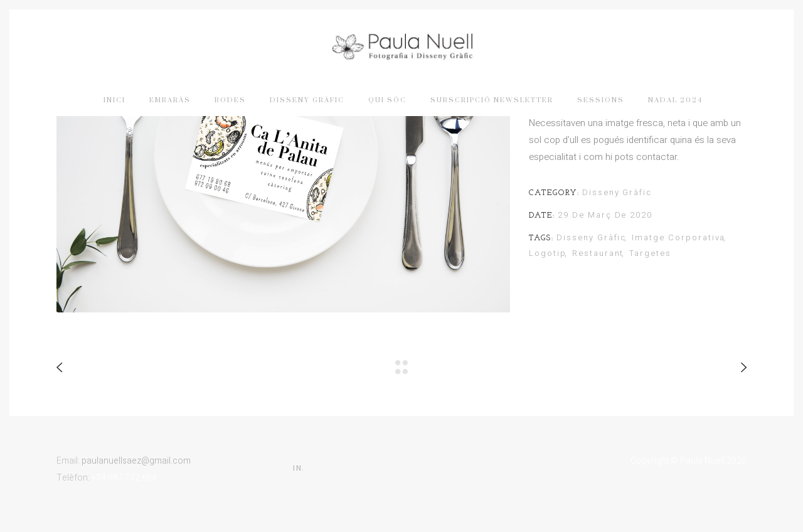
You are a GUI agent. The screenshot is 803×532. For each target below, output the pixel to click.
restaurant (598, 253)
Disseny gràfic (617, 192)
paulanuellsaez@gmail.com (136, 461)
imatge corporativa (678, 237)
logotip (548, 253)
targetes (650, 253)
